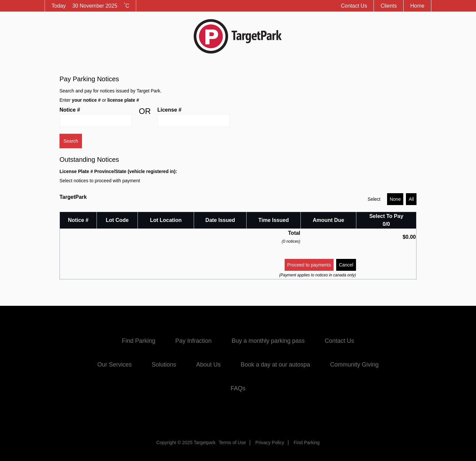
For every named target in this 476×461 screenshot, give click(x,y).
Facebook (214, 416)
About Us (208, 365)
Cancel (346, 265)
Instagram (262, 416)
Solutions (164, 365)
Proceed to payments (309, 265)
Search (71, 141)
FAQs (238, 388)
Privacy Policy (270, 443)
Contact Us (354, 6)
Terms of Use (232, 443)
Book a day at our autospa (275, 365)
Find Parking (139, 341)
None (395, 199)
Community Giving (355, 365)
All (411, 199)
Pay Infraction (193, 341)
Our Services (114, 365)
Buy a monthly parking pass (268, 341)
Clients (389, 6)
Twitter (238, 416)
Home (417, 6)
